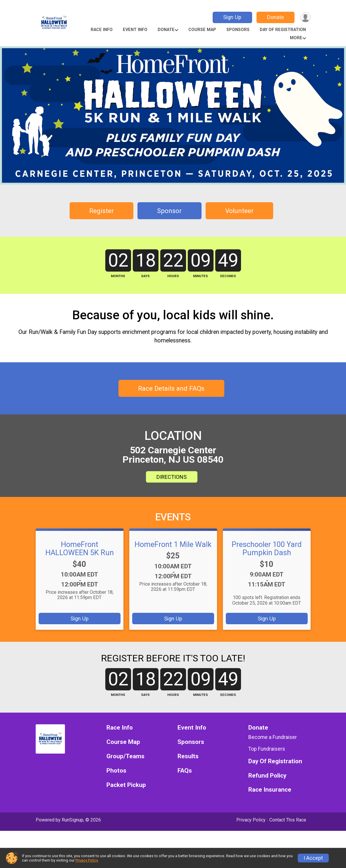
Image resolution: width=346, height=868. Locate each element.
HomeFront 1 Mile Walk (173, 574)
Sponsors (238, 30)
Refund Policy (267, 813)
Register (101, 211)
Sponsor (169, 211)
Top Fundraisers (267, 786)
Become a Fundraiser (273, 774)
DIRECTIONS (172, 507)
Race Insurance (270, 827)
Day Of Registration (283, 30)
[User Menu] (305, 17)
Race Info (102, 30)
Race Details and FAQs (171, 418)
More (296, 38)
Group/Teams (125, 794)
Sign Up (231, 17)
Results (188, 794)
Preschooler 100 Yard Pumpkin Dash (267, 579)
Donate (275, 17)
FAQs (185, 808)
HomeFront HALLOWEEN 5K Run (80, 579)
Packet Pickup (126, 822)
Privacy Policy (87, 860)
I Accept (313, 858)
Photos (116, 808)
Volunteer (239, 211)
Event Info (135, 30)
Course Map (202, 30)
